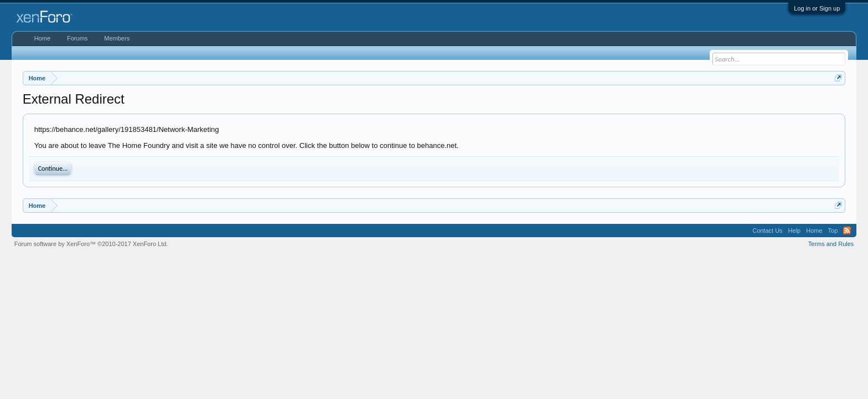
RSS (847, 231)
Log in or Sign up (817, 8)
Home (42, 38)
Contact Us (767, 231)
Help (795, 231)
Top (833, 231)
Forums (77, 38)
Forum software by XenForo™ (91, 244)
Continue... (53, 168)
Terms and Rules (831, 244)
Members (117, 38)
